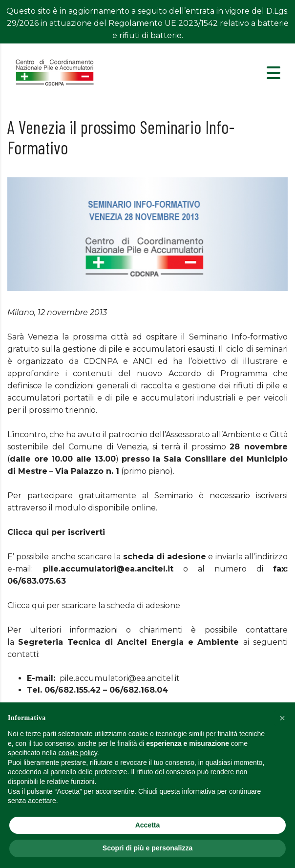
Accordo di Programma (218, 355)
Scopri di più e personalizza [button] (147, 848)
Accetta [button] (148, 825)
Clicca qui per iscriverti (56, 514)
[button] (282, 718)
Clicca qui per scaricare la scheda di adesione (94, 587)
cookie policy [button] (78, 753)
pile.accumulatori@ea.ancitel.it (120, 660)
